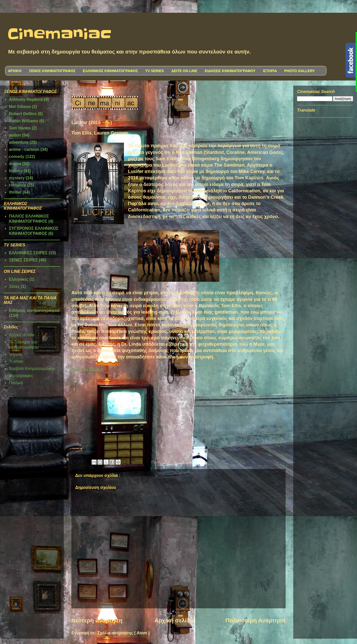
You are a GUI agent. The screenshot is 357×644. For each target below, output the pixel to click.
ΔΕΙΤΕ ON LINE (184, 71)
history (16, 171)
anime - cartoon (24, 149)
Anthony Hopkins (26, 99)
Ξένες (14, 286)
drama (15, 164)
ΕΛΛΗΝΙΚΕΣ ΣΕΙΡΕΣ (28, 253)
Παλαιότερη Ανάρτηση (256, 620)
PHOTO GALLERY (300, 71)
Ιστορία (15, 354)
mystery (17, 178)
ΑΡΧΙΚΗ (15, 71)
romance (17, 185)
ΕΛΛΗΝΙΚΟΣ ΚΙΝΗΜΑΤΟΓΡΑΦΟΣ (110, 71)
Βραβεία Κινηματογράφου (32, 368)
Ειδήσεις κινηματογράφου (34, 310)
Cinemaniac (60, 34)
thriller (15, 192)
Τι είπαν (16, 361)
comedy (17, 157)
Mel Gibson (20, 107)
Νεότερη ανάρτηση (97, 620)
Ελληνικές (19, 279)
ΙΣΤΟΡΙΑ (270, 71)
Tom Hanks (20, 128)
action (15, 135)
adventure (19, 142)
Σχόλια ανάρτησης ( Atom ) (123, 633)
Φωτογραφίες (21, 376)
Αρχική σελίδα (174, 620)
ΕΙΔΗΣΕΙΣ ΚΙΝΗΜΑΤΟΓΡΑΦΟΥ (230, 71)
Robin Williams (24, 121)
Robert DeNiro (23, 114)
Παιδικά (16, 383)
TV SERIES (155, 71)
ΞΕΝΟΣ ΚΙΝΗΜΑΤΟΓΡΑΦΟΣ (52, 71)
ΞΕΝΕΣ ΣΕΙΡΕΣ (23, 260)
